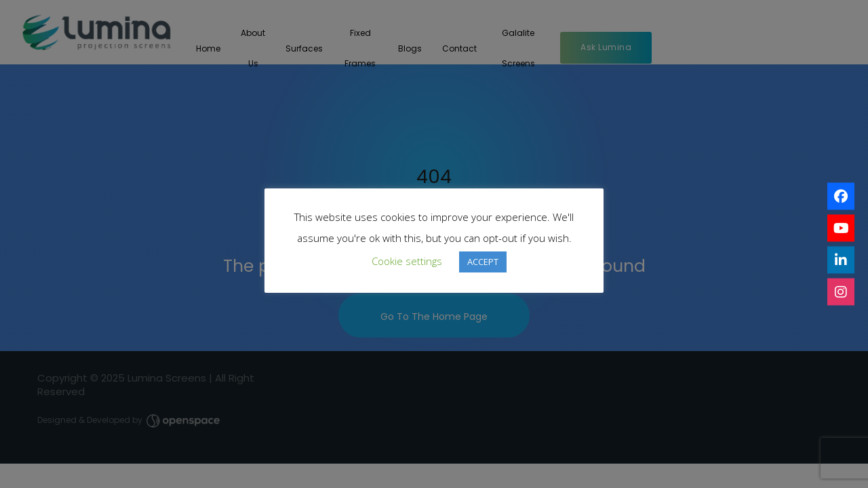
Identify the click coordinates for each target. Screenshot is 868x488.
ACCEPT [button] (483, 262)
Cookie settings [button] (407, 261)
